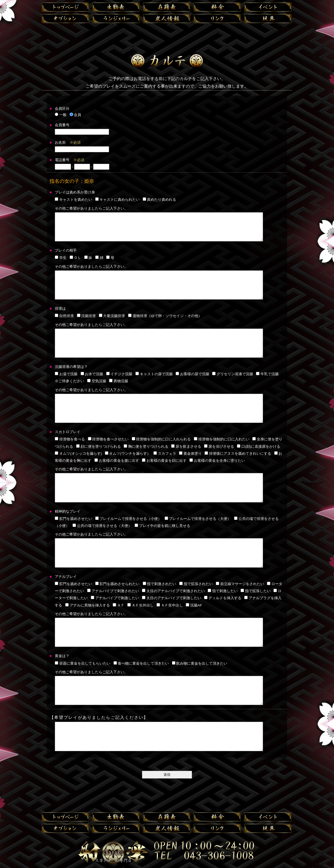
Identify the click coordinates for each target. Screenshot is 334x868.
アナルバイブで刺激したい (115, 598)
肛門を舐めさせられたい (118, 584)
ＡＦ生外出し (141, 605)
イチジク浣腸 (119, 374)
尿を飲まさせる (186, 447)
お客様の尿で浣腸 (192, 374)
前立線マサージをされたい (240, 584)
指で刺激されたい (160, 584)
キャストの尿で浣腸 (154, 374)
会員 (76, 115)
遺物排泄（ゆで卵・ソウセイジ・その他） (165, 316)
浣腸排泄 (87, 316)
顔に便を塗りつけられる (99, 447)
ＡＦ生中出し (170, 605)
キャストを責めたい (73, 200)
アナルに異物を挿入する (88, 605)
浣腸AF (194, 605)
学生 (61, 258)
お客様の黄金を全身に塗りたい (217, 461)
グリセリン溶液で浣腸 (233, 374)
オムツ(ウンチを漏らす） (128, 454)
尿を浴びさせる (219, 447)
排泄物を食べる (70, 439)
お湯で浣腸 (66, 374)
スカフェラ (165, 454)
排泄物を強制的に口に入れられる (161, 439)
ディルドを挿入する (223, 598)
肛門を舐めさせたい (73, 519)
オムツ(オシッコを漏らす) (78, 454)
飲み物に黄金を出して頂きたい (200, 663)
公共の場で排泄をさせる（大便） (102, 526)
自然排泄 (64, 316)
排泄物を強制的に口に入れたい (222, 439)
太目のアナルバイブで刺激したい (172, 598)
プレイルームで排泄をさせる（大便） (198, 519)
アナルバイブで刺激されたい (113, 591)
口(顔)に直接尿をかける (259, 447)
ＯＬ (76, 258)
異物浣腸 (119, 381)
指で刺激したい (223, 591)
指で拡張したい (256, 591)
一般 (61, 115)
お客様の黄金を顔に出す (164, 461)
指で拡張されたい (196, 584)
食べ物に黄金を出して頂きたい (141, 663)
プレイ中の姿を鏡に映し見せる (162, 526)
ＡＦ (119, 605)
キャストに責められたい (118, 200)
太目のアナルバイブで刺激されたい (173, 591)
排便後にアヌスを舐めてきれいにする (238, 454)
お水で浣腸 (92, 374)
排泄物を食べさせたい (108, 439)
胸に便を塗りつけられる (146, 447)
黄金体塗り (190, 454)
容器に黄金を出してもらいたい (83, 663)
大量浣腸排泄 (112, 316)
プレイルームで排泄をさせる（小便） (129, 519)
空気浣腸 (97, 381)
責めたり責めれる (160, 200)
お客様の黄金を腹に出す (117, 461)
